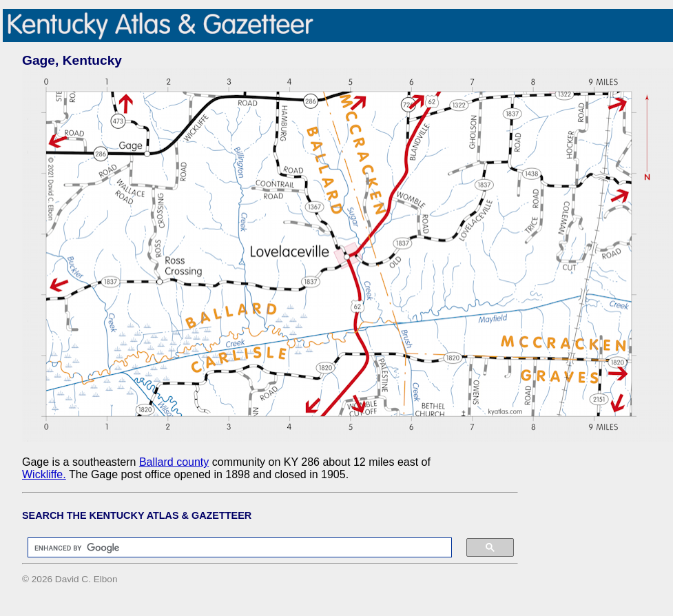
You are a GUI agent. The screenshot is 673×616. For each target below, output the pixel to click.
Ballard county (174, 462)
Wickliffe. (44, 474)
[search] (233, 548)
